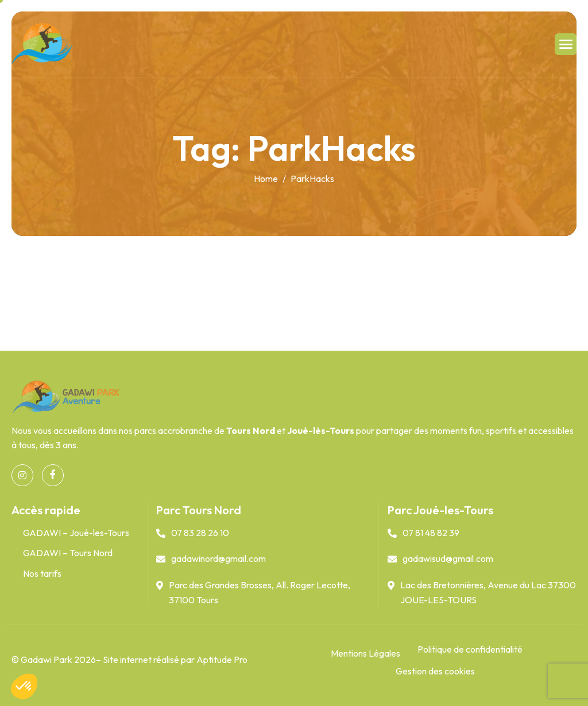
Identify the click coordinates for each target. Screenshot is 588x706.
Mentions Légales (365, 653)
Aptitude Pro (222, 660)
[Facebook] (53, 475)
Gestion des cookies (435, 671)
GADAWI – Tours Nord (68, 553)
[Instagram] (22, 475)
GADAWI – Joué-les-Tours (76, 533)
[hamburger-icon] (566, 44)
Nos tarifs (42, 573)
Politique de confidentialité (470, 649)
